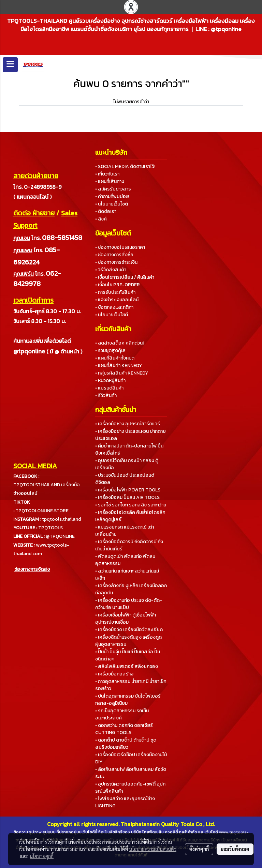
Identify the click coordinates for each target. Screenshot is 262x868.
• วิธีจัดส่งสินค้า (111, 270)
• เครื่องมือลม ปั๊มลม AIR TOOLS (127, 497)
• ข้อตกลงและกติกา (114, 307)
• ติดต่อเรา (106, 211)
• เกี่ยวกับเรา (107, 174)
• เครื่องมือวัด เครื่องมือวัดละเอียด (129, 630)
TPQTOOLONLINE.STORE (42, 511)
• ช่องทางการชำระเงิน (116, 262)
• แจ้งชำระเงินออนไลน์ (117, 300)
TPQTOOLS (50, 528)
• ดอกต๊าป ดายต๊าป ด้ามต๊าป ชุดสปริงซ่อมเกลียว (126, 744)
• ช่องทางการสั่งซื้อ (114, 255)
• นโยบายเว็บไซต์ (112, 204)
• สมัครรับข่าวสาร (113, 189)
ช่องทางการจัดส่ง (32, 569)
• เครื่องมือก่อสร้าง (114, 674)
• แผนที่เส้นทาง (110, 181)
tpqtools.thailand (61, 519)
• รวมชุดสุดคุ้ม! (110, 351)
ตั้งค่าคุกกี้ (199, 849)
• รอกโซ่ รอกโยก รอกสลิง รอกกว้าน (131, 505)
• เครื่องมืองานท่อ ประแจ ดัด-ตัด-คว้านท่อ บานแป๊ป (129, 604)
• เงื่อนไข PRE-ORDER (118, 285)
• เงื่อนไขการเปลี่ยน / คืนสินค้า (125, 277)
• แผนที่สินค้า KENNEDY (119, 366)
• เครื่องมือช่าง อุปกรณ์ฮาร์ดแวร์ (128, 424)
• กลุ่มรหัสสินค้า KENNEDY (122, 373)
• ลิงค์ (101, 219)
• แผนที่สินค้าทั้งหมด (115, 358)
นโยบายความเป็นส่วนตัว (153, 849)
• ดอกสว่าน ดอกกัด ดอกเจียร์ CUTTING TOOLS (124, 729)
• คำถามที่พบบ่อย (112, 196)
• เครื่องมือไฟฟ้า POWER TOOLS (128, 490)
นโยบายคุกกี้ (42, 856)
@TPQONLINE (60, 536)
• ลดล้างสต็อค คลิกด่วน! (119, 343)
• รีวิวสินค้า (106, 395)
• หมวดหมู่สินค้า (110, 380)
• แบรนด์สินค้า (109, 388)
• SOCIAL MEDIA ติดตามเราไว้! (125, 166)
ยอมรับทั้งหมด (235, 849)
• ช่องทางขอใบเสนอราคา (120, 247)
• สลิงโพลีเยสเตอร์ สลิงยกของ (127, 666)
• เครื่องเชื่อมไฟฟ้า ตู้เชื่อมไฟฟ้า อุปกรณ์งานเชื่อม (126, 619)
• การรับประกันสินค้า (115, 292)
